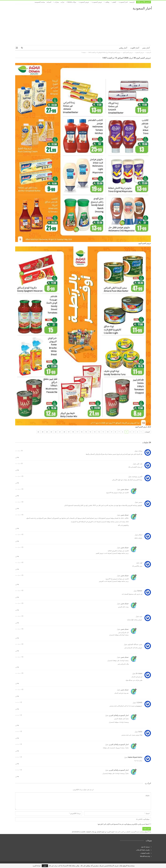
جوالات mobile (72, 2)
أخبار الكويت (135, 48)
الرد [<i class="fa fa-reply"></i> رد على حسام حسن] (17, 496)
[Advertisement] (83, 27)
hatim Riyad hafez (135, 757)
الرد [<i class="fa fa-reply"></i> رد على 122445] (17, 709)
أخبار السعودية (142, 8)
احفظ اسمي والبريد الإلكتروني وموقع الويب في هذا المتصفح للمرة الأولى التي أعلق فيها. (123, 824)
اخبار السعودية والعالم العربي (119, 715)
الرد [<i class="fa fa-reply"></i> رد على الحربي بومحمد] (17, 483)
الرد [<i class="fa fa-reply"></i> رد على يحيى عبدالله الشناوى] (17, 651)
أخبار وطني (123, 48)
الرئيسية (132, 2)
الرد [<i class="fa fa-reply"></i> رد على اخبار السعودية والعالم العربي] (17, 725)
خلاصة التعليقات (145, 853)
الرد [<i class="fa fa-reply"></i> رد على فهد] (17, 569)
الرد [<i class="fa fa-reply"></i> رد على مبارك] (17, 458)
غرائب (62, 2)
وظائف (107, 2)
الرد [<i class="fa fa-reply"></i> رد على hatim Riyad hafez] (17, 764)
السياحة (49, 2)
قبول (45, 866)
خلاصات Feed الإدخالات (143, 850)
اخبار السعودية (124, 2)
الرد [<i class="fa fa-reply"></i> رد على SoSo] (17, 738)
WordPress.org (145, 856)
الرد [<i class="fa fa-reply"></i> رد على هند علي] (17, 470)
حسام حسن (125, 489)
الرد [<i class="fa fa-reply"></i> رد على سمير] (17, 509)
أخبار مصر (146, 48)
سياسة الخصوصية (40, 2)
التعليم (114, 2)
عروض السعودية (97, 2)
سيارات (57, 2)
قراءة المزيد (36, 866)
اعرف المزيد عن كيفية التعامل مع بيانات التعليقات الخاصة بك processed (93, 832)
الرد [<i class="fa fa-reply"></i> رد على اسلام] (17, 541)
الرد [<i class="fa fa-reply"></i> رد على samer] (17, 597)
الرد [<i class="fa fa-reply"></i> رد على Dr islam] (17, 684)
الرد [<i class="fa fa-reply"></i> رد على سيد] (17, 623)
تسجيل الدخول (145, 847)
